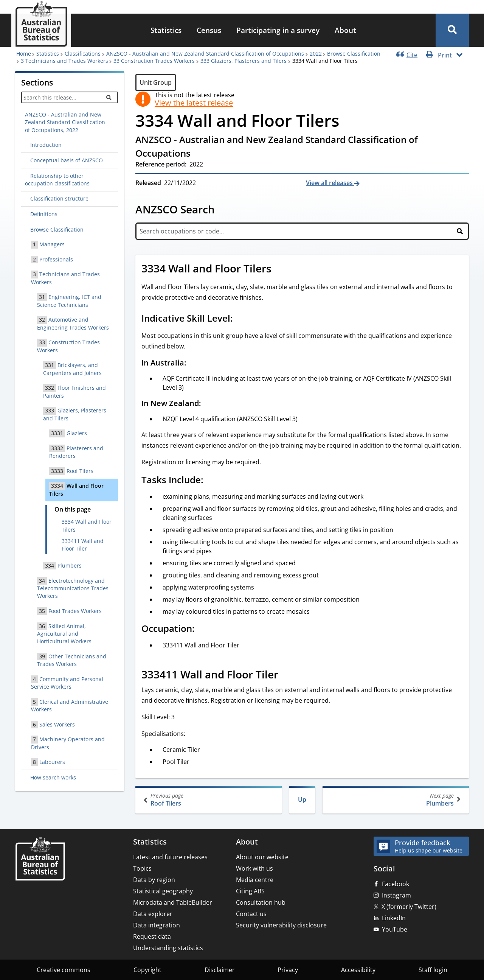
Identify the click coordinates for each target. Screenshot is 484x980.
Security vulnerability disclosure (281, 925)
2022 (316, 54)
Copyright (147, 970)
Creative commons (64, 970)
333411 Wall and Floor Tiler (83, 545)
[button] (452, 30)
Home (24, 54)
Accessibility (358, 970)
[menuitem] (166, 30)
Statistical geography (163, 891)
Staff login (433, 970)
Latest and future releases (170, 857)
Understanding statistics (168, 948)
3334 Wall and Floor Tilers (87, 525)
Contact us (251, 914)
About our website (262, 857)
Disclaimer (220, 970)
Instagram (396, 895)
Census (209, 30)
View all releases (330, 183)
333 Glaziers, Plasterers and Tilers (244, 61)
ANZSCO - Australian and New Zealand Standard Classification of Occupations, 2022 (65, 122)
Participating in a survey (278, 30)
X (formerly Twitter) (409, 907)
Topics (142, 868)
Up (302, 800)
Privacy (288, 970)
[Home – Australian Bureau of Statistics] (40, 859)
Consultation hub (261, 902)
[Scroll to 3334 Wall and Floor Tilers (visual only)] (280, 269)
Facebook (396, 884)
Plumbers (395, 800)
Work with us (254, 868)
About (345, 30)
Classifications (83, 54)
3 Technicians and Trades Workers (64, 61)
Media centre (255, 880)
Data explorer (153, 914)
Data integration (157, 925)
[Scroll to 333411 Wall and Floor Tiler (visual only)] (287, 675)
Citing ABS (250, 891)
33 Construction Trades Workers (154, 61)
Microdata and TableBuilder (173, 902)
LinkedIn (394, 918)
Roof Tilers (209, 800)
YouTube (395, 929)
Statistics (166, 30)
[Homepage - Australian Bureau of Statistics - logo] (41, 24)
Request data (152, 936)
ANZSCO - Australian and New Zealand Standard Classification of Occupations (205, 54)
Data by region (154, 880)
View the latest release (194, 103)
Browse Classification (354, 54)
